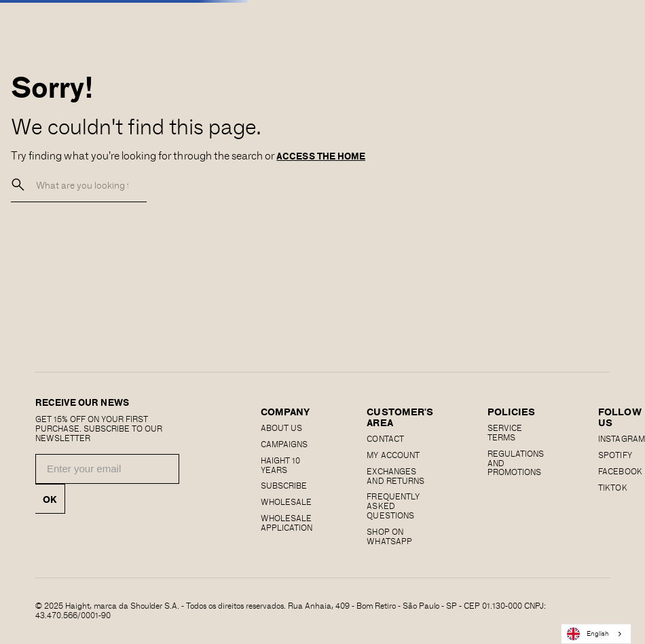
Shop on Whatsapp (389, 536)
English (588, 634)
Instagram (621, 438)
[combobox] (596, 634)
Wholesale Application (287, 523)
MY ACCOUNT (393, 455)
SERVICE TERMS (505, 432)
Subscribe (284, 485)
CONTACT (385, 438)
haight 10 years (280, 465)
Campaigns (284, 444)
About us (281, 428)
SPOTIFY (615, 455)
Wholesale (286, 501)
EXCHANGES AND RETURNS (395, 476)
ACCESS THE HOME (321, 156)
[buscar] (18, 185)
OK (50, 499)
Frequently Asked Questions (393, 506)
